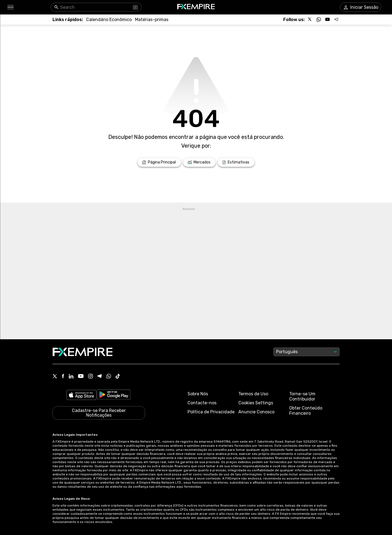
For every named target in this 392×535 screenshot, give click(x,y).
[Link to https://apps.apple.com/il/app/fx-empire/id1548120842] (81, 395)
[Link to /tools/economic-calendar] (109, 20)
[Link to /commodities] (152, 20)
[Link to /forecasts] (236, 162)
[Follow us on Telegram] (336, 19)
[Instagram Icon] (90, 377)
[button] (10, 7)
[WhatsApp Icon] (109, 377)
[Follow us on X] (310, 19)
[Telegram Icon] (100, 377)
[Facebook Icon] (63, 377)
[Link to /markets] (199, 162)
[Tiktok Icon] (118, 377)
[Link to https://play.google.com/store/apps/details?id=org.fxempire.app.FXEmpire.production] (114, 395)
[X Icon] (55, 377)
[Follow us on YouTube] (327, 19)
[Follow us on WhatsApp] (319, 19)
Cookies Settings (256, 403)
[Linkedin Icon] (71, 377)
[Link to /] (159, 162)
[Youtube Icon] (81, 377)
